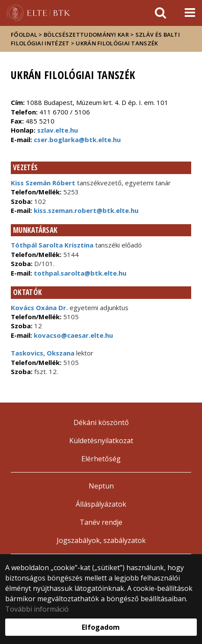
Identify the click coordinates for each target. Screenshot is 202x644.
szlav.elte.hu (58, 130)
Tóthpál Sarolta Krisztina (52, 245)
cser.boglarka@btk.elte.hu (77, 140)
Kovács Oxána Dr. (39, 308)
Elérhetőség (101, 459)
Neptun (101, 486)
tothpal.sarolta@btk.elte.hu (79, 273)
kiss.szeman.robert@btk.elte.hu (85, 210)
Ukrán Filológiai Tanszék (117, 43)
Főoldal (25, 35)
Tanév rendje (101, 522)
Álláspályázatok (101, 504)
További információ (37, 609)
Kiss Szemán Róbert (43, 183)
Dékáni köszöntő (101, 422)
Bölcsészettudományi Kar (86, 35)
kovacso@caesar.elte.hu (72, 335)
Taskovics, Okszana (43, 353)
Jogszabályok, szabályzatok (101, 540)
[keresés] (160, 13)
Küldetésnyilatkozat (101, 441)
